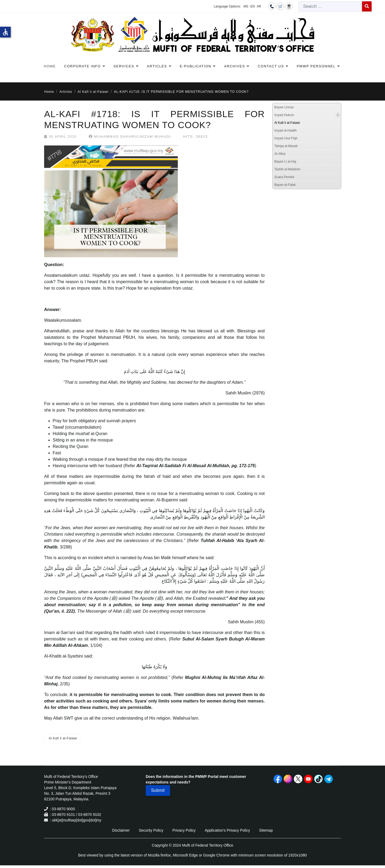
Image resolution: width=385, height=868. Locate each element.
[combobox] (330, 6)
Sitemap (266, 830)
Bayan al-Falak (285, 185)
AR (259, 6)
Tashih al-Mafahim (287, 169)
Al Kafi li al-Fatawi (63, 738)
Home (50, 66)
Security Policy (151, 830)
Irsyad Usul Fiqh (286, 138)
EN (253, 6)
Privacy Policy (184, 830)
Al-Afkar (280, 154)
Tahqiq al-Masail (286, 146)
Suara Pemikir (284, 177)
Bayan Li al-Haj (285, 162)
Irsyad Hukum (284, 115)
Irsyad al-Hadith (286, 130)
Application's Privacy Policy (227, 830)
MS (246, 6)
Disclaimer (121, 830)
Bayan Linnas (284, 107)
